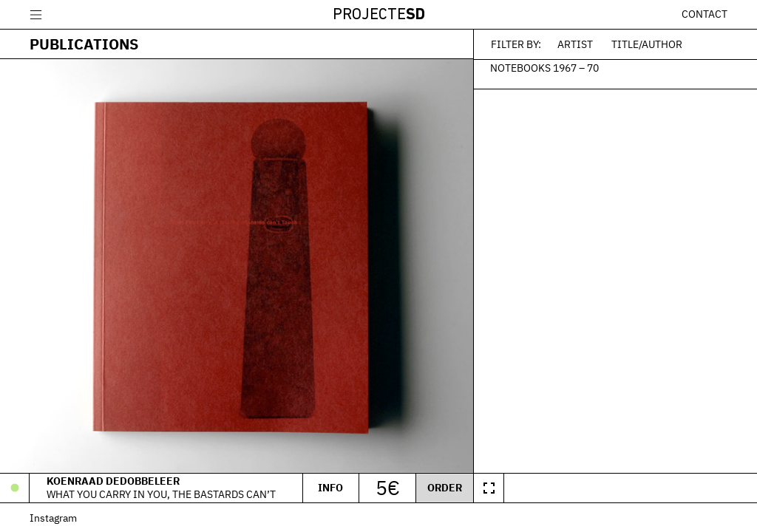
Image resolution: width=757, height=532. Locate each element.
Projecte (379, 15)
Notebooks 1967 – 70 (544, 67)
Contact (705, 14)
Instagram (53, 518)
